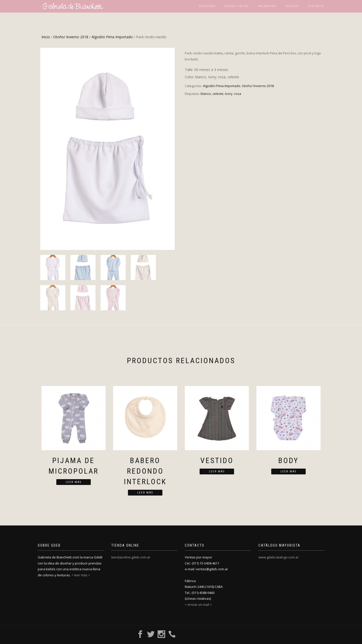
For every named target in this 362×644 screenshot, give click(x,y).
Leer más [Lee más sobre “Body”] (288, 471)
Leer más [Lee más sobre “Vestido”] (217, 471)
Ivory (229, 94)
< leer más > (81, 575)
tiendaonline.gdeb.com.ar (131, 557)
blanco (206, 94)
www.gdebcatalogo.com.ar (279, 557)
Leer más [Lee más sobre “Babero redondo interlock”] (145, 493)
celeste (218, 94)
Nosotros (207, 6)
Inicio (46, 37)
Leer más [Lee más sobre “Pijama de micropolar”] (74, 482)
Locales (292, 6)
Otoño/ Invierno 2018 (71, 37)
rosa (238, 94)
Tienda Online (237, 6)
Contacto (316, 6)
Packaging (267, 6)
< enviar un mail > (198, 604)
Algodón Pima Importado (112, 37)
